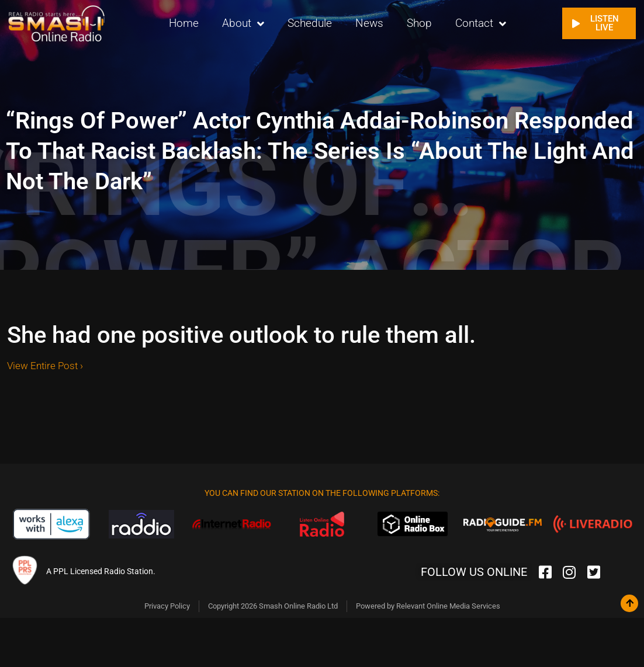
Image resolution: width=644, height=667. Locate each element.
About (243, 24)
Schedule (310, 23)
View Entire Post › (45, 366)
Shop (419, 23)
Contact (481, 24)
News (369, 23)
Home (184, 23)
